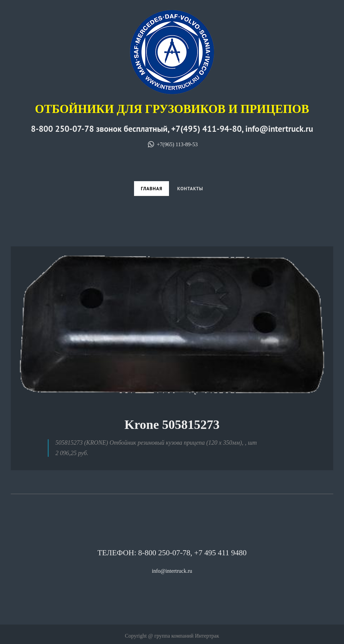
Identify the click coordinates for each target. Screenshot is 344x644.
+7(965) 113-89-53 (172, 144)
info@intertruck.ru (172, 571)
